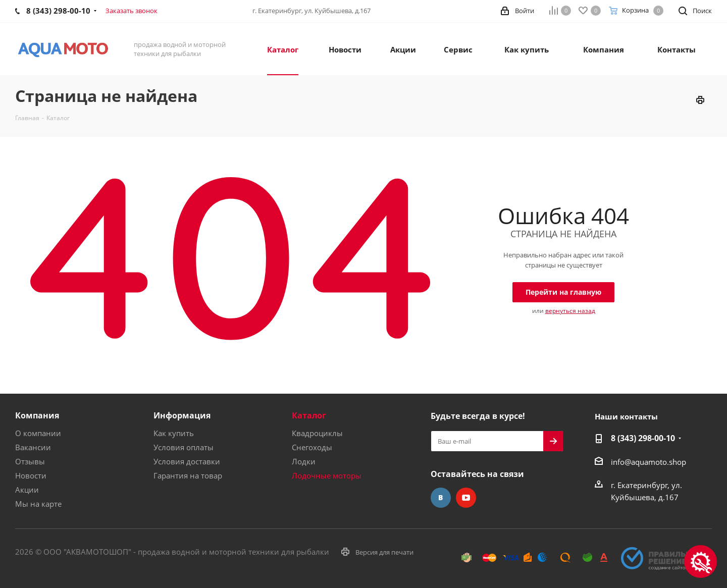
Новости (31, 475)
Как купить (174, 433)
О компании (38, 433)
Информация (182, 415)
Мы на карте (38, 504)
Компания (37, 415)
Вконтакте (441, 498)
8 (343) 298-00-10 (643, 438)
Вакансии (33, 447)
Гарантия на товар (188, 475)
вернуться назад (570, 311)
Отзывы (30, 461)
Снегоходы (312, 447)
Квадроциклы (317, 433)
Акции (27, 490)
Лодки (304, 461)
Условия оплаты (184, 447)
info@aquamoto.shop (648, 462)
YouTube (466, 498)
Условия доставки (187, 461)
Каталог (309, 415)
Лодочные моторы (327, 475)
